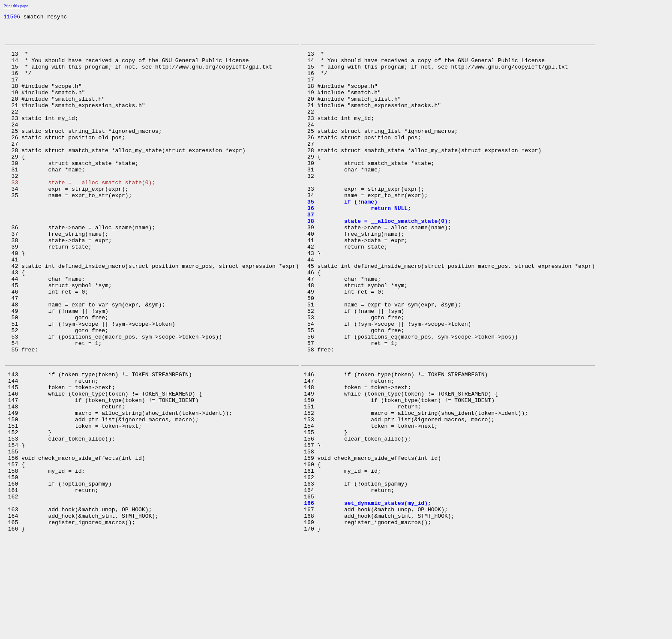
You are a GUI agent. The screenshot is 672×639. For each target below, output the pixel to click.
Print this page (16, 6)
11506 (12, 18)
